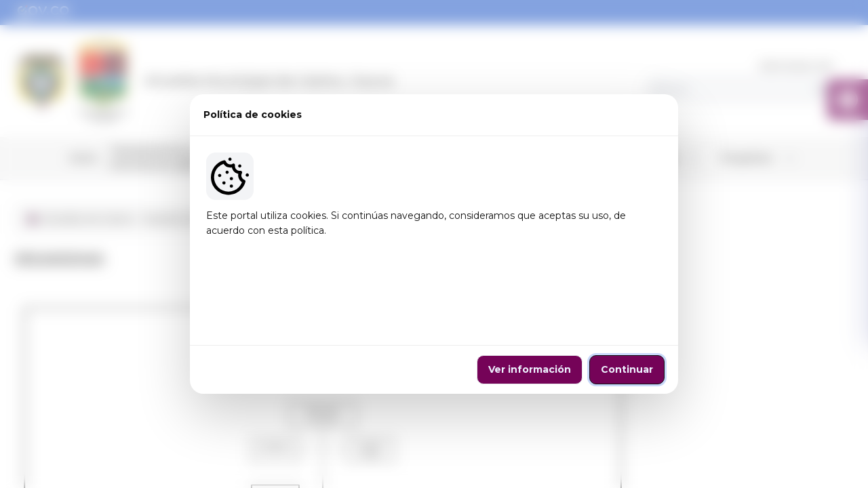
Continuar (627, 332)
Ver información (530, 332)
